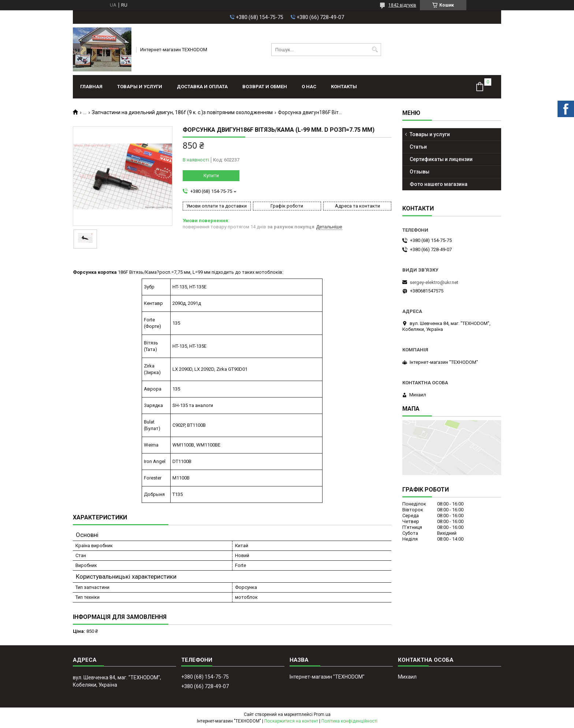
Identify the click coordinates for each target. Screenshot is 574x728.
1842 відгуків (402, 5)
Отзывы (420, 172)
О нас (309, 87)
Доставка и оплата (202, 87)
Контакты (344, 87)
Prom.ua (322, 714)
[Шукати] (375, 50)
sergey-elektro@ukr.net (434, 282)
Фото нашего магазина (439, 184)
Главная (91, 87)
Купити (211, 176)
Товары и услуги (140, 87)
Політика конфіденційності (349, 721)
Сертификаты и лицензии (441, 159)
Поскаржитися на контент (291, 721)
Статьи (418, 147)
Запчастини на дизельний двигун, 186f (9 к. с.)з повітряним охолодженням (182, 112)
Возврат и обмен (265, 87)
